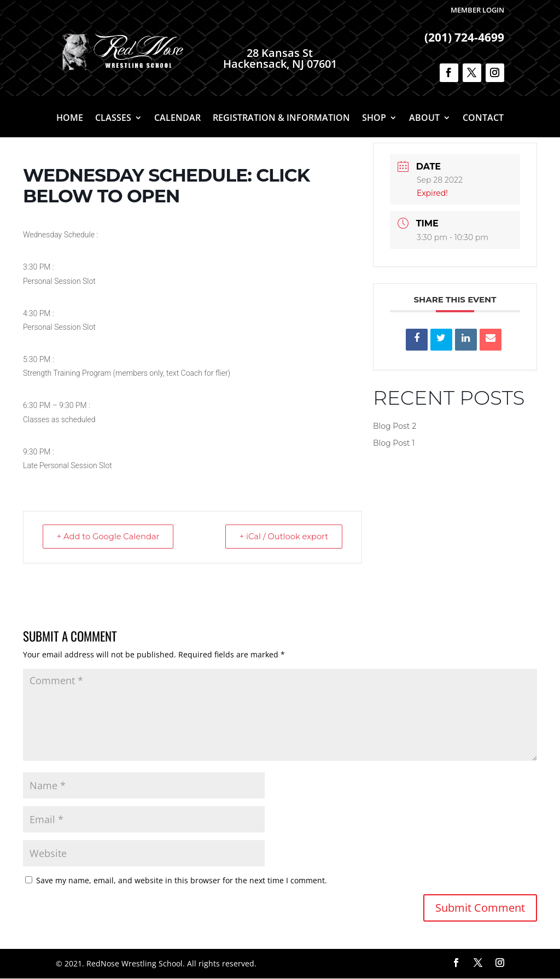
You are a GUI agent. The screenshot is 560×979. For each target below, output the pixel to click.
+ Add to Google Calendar (111, 537)
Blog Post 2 (395, 426)
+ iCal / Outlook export (281, 537)
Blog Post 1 (394, 443)
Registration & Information (281, 119)
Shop (374, 119)
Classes (113, 119)
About (424, 119)
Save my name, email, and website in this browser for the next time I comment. (182, 881)
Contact (483, 119)
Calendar (177, 119)
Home (70, 119)
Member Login (477, 10)
